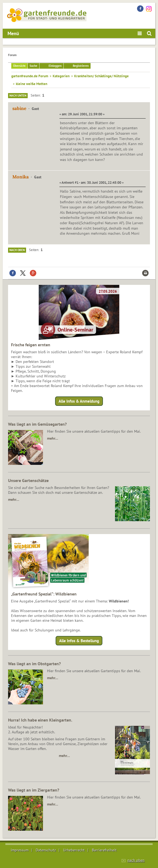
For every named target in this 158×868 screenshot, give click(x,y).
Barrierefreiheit (104, 850)
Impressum (20, 850)
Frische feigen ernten (31, 345)
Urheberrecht (74, 850)
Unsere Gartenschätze (28, 480)
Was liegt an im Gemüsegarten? (37, 424)
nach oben (136, 860)
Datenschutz (46, 850)
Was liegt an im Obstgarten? (34, 664)
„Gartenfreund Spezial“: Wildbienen (44, 594)
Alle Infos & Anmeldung (79, 401)
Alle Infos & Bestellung (79, 641)
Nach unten (18, 95)
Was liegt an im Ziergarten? (34, 790)
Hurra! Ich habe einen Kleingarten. (40, 720)
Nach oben (17, 250)
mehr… (53, 438)
